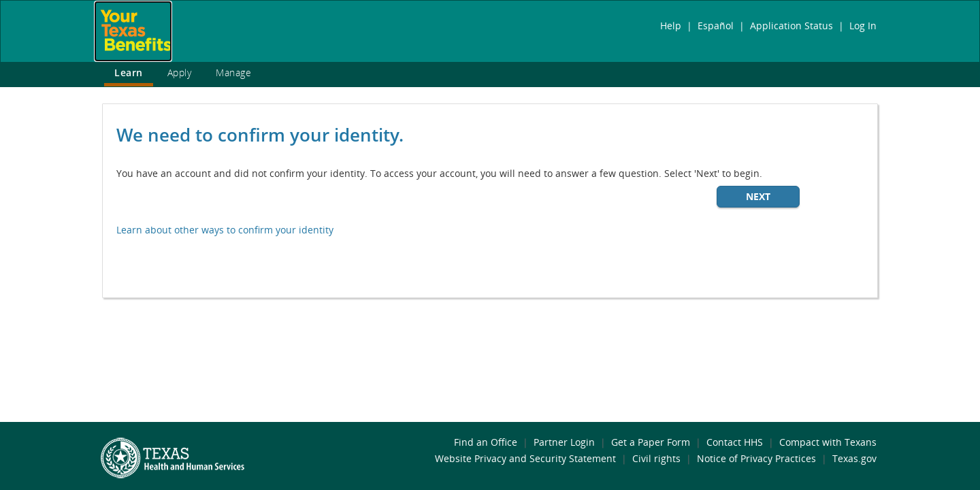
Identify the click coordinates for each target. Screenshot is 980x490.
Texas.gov (854, 458)
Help (671, 26)
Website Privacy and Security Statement (525, 458)
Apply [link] (180, 72)
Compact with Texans (828, 442)
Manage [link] (233, 72)
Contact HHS (735, 442)
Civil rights (656, 458)
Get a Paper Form (651, 442)
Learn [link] (129, 72)
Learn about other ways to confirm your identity (225, 230)
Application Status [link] (791, 26)
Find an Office (486, 442)
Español (716, 26)
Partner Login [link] (564, 442)
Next (758, 196)
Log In (863, 26)
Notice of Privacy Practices (756, 458)
